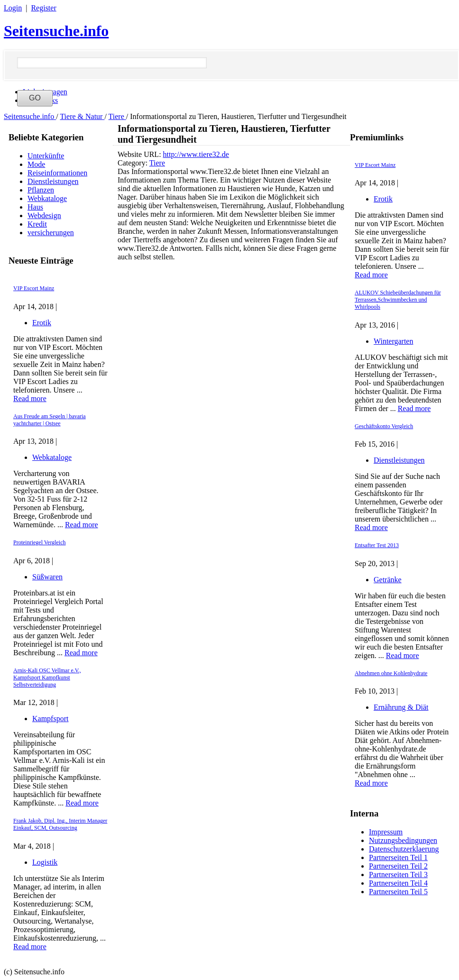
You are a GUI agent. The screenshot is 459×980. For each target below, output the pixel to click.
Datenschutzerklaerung (404, 849)
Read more (30, 398)
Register (43, 8)
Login (13, 8)
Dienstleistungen (53, 181)
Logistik (45, 862)
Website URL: (140, 154)
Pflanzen (41, 190)
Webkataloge (47, 198)
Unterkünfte (46, 156)
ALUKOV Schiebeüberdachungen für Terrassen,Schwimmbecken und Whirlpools (398, 300)
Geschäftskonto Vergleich (384, 426)
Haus (35, 207)
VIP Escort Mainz (34, 288)
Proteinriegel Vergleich (40, 542)
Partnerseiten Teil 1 (398, 857)
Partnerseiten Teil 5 (398, 892)
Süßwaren (47, 577)
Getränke (388, 580)
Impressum (386, 832)
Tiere (117, 116)
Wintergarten (393, 341)
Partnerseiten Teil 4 (398, 883)
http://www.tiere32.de (196, 154)
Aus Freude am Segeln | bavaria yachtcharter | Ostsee (50, 420)
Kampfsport (50, 719)
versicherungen (51, 233)
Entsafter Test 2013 (377, 545)
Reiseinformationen (57, 173)
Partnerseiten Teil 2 (398, 866)
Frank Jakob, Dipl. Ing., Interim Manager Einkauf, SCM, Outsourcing (60, 824)
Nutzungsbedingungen (403, 840)
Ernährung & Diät (401, 707)
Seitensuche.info (56, 31)
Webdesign (44, 215)
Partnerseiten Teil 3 (398, 875)
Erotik (42, 323)
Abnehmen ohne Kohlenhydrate (391, 673)
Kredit (37, 224)
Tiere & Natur (82, 116)
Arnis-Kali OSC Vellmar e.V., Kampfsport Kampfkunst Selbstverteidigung (47, 678)
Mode (36, 164)
